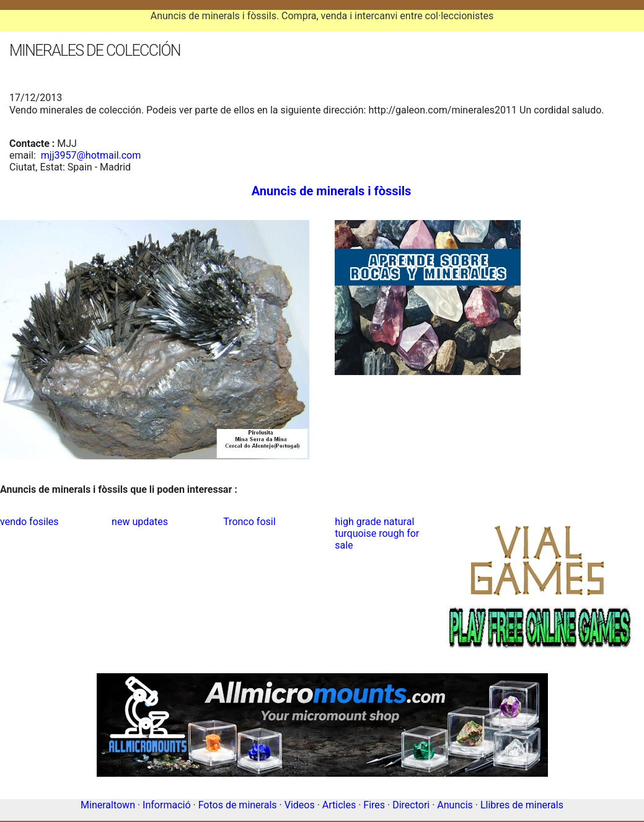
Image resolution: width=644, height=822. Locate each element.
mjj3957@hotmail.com (91, 155)
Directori (411, 805)
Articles (339, 805)
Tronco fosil (249, 522)
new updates (140, 522)
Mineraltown (108, 805)
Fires (374, 805)
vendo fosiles (29, 522)
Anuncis (455, 805)
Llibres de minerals (522, 805)
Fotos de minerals (238, 805)
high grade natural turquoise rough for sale (377, 533)
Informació (166, 805)
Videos (300, 805)
